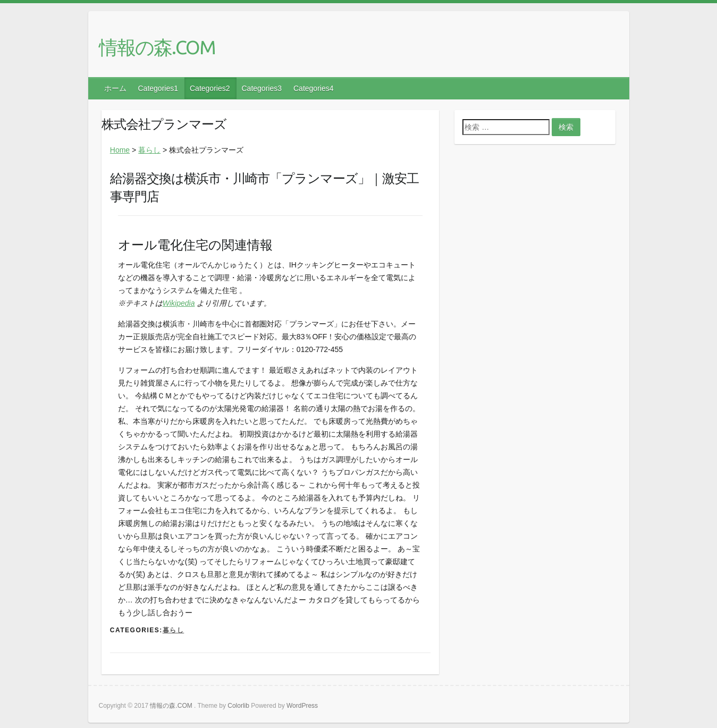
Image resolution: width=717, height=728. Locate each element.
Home (120, 150)
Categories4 (314, 88)
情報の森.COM (157, 47)
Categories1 (158, 88)
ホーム (115, 88)
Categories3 (262, 88)
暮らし (149, 150)
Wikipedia (179, 303)
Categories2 (210, 88)
